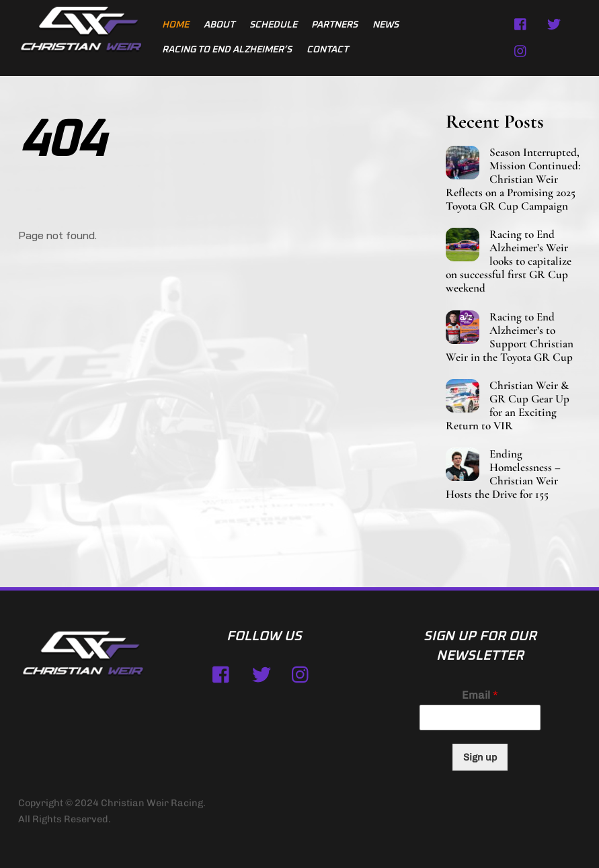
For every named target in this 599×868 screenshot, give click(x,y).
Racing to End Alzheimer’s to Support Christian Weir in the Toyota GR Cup (510, 337)
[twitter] (554, 24)
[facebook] (521, 24)
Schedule (273, 25)
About (219, 25)
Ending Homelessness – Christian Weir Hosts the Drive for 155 (503, 474)
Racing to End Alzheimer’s (227, 50)
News (386, 25)
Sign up (480, 757)
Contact (327, 50)
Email (480, 695)
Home (175, 25)
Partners (334, 25)
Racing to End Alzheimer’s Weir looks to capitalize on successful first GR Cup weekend (509, 261)
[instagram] (521, 50)
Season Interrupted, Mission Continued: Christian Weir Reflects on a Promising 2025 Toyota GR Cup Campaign (513, 179)
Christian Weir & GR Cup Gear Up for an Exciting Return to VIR (508, 406)
